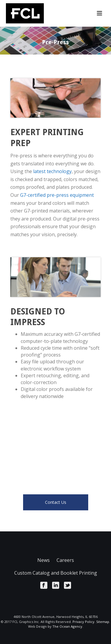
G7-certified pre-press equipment (57, 195)
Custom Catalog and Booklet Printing (56, 573)
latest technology (52, 171)
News (44, 560)
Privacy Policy (83, 622)
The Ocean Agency (67, 626)
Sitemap (103, 622)
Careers (65, 560)
